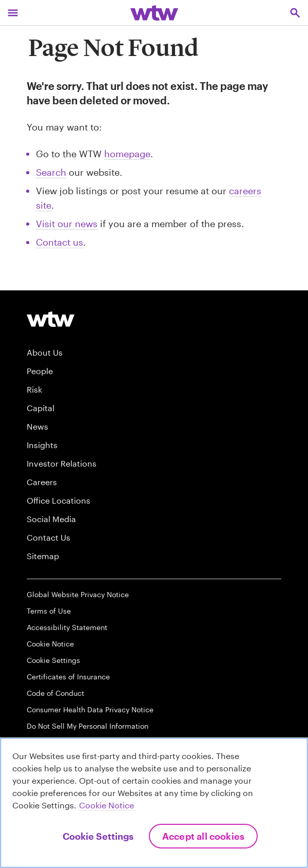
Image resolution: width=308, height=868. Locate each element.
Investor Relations (62, 463)
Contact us (60, 242)
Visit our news (67, 224)
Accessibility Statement (67, 627)
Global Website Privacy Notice (78, 594)
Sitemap (43, 556)
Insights (42, 445)
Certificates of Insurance (68, 677)
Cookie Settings (53, 660)
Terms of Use (49, 611)
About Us (45, 352)
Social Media (51, 519)
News (37, 426)
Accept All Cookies (203, 836)
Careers (42, 482)
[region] (154, 803)
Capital (41, 408)
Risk (34, 389)
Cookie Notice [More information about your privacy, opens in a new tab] (107, 805)
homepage (127, 154)
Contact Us (49, 537)
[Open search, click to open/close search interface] (295, 13)
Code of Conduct (55, 693)
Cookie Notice (50, 644)
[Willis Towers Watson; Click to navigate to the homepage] (154, 13)
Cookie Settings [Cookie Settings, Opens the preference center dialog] (98, 836)
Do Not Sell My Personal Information (88, 726)
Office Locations (59, 500)
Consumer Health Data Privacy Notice (90, 709)
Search (51, 172)
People (40, 371)
